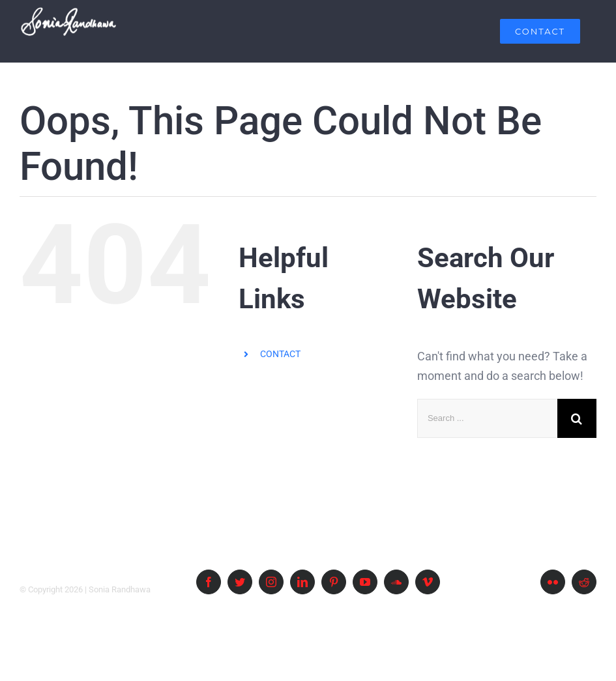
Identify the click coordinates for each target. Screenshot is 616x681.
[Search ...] (487, 418)
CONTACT (280, 354)
